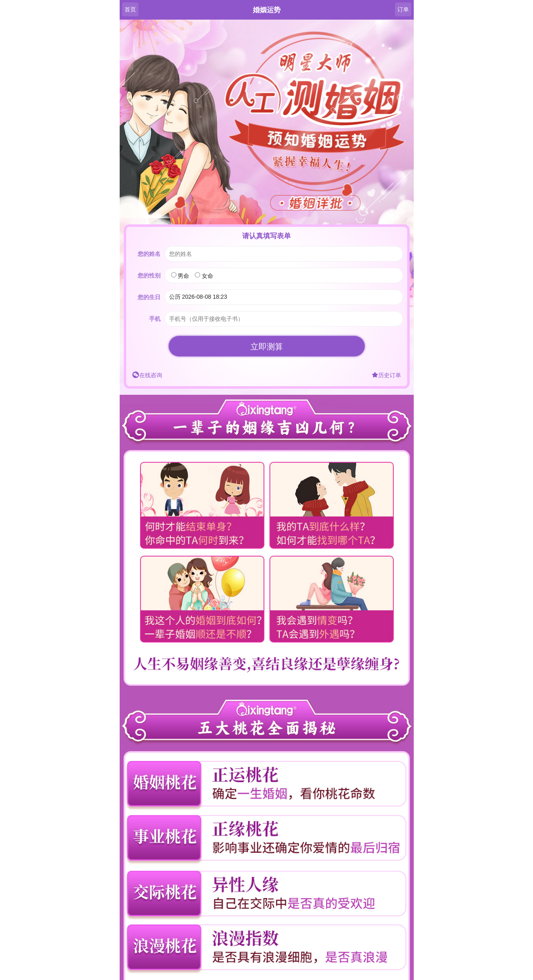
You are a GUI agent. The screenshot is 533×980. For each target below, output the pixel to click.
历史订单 (386, 375)
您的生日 (149, 297)
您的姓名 (149, 254)
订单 (403, 9)
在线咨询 (147, 375)
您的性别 (149, 275)
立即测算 (267, 347)
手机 (155, 319)
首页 (130, 9)
